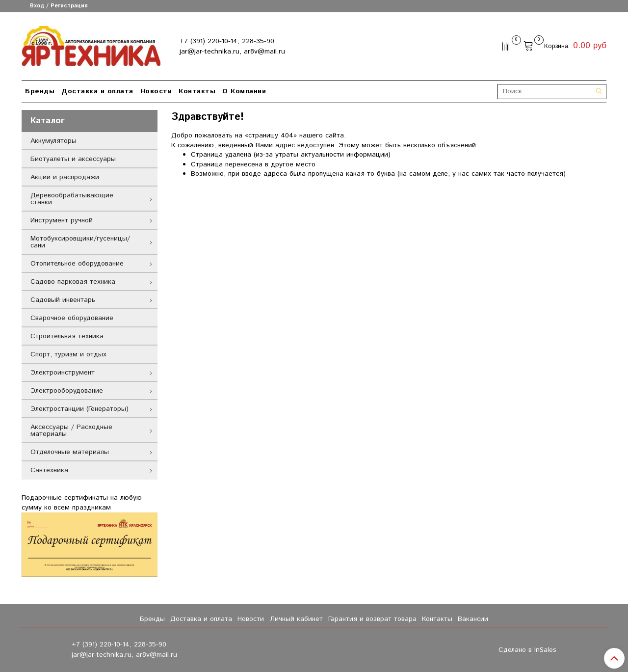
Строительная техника (67, 336)
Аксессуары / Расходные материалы (71, 430)
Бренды (40, 91)
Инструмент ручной (62, 220)
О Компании (244, 91)
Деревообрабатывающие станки (72, 199)
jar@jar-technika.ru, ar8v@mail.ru (232, 52)
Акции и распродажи (65, 177)
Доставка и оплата (97, 91)
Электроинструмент (63, 373)
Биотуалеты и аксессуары (73, 159)
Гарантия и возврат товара (372, 619)
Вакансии (473, 619)
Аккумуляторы (53, 141)
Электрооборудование (67, 391)
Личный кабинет (296, 619)
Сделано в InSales (527, 650)
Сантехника (49, 470)
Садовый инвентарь (63, 300)
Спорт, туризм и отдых (68, 354)
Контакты (197, 91)
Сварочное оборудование (72, 318)
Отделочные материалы (70, 452)
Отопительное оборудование (77, 264)
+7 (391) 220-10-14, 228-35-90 (227, 41)
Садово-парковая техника (73, 282)
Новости (156, 91)
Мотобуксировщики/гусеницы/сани (80, 242)
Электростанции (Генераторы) (79, 409)
